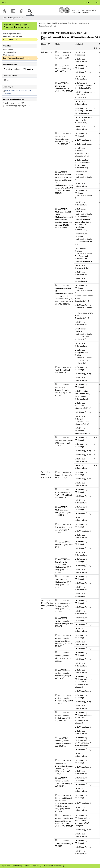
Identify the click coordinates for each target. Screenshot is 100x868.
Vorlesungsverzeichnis (12, 34)
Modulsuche (8, 50)
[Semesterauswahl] (19, 80)
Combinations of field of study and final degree (58, 23)
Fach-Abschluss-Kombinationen (16, 58)
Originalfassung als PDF (15, 103)
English (87, 3)
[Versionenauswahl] (19, 69)
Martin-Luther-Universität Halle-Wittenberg (78, 10)
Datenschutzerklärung (33, 866)
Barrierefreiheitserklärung (54, 866)
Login (97, 3)
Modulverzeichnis (10, 40)
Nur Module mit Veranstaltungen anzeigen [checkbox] (18, 92)
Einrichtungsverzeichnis (13, 36)
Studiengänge (9, 55)
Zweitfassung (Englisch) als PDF (18, 106)
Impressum (5, 866)
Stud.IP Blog (17, 866)
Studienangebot (10, 52)
